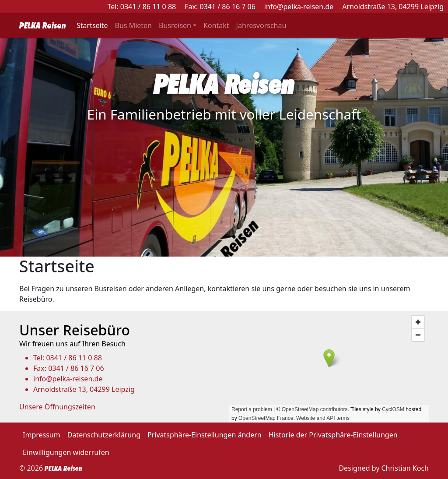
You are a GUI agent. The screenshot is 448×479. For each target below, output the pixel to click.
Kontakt (216, 25)
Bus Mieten (133, 25)
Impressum (42, 435)
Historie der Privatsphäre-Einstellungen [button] (333, 435)
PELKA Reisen (43, 25)
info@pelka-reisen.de (299, 7)
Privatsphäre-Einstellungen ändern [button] (205, 435)
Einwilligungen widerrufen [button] (66, 452)
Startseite (92, 25)
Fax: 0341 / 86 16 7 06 (220, 7)
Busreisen (175, 25)
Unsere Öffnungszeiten (57, 407)
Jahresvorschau (261, 25)
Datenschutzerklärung (104, 435)
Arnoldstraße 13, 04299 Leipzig (393, 7)
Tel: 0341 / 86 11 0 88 (142, 7)
